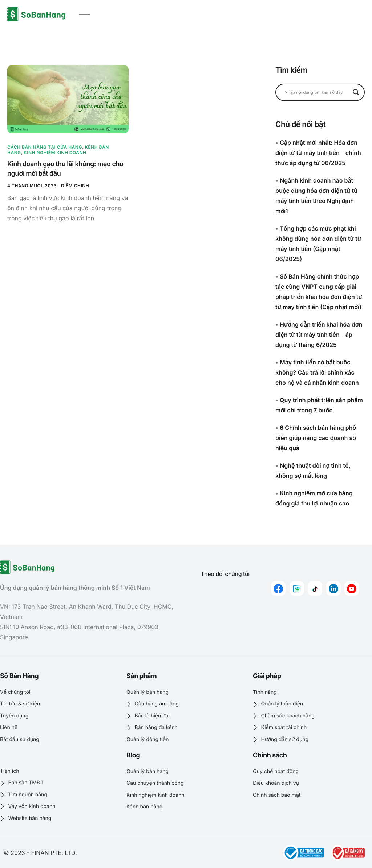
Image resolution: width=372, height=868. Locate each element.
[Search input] (317, 92)
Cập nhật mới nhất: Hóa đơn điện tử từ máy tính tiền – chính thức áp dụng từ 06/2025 (318, 153)
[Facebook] (278, 588)
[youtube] (352, 588)
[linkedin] (333, 588)
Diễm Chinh (75, 186)
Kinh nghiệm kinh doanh (55, 153)
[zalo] (297, 588)
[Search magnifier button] (356, 92)
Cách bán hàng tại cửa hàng (45, 147)
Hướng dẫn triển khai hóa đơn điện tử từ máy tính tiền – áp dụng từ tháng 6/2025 (319, 335)
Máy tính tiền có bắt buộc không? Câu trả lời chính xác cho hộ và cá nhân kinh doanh (317, 372)
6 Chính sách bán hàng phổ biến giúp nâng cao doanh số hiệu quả (316, 438)
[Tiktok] (315, 588)
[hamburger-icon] (84, 15)
